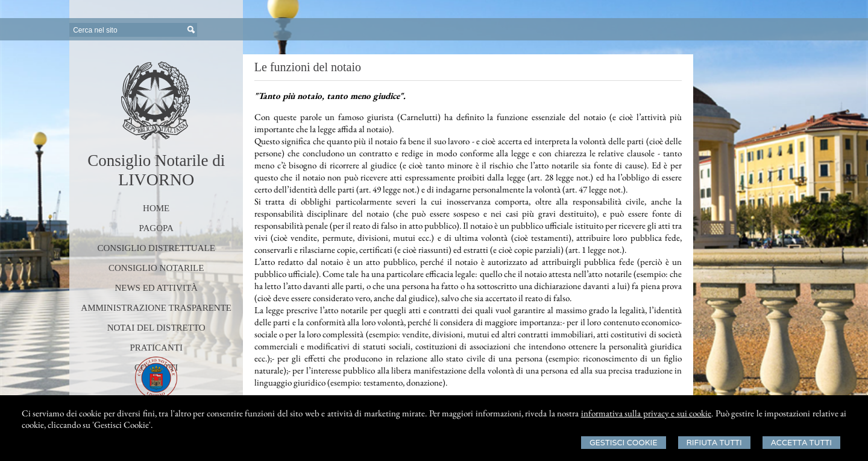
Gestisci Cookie (624, 443)
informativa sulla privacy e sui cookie (646, 413)
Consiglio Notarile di (156, 161)
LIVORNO (156, 180)
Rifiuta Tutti (714, 443)
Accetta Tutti (801, 443)
